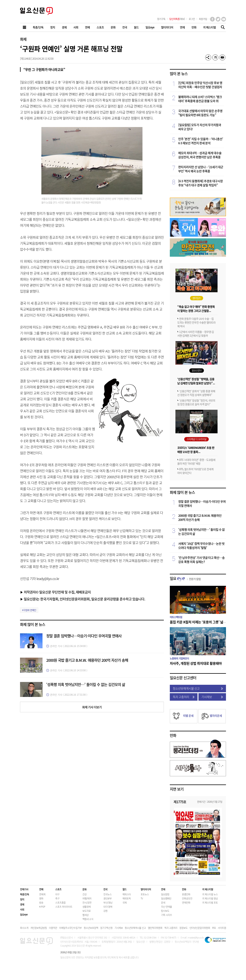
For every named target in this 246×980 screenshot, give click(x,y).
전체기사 (24, 889)
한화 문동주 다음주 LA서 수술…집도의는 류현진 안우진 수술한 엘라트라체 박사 (196, 322)
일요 (185, 578)
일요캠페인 (166, 898)
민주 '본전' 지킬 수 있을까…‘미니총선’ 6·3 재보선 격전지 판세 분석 (201, 141)
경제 (22, 904)
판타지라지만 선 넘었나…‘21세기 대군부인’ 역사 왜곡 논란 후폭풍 (201, 169)
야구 (57, 894)
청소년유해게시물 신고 (198, 688)
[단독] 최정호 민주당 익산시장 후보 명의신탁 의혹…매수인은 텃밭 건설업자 (200, 85)
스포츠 (58, 889)
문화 (84, 889)
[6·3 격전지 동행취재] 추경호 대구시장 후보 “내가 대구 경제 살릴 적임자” (201, 183)
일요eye (24, 914)
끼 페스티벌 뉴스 (210, 894)
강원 (105, 911)
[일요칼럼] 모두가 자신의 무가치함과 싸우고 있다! (200, 127)
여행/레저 (87, 898)
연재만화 (186, 902)
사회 (22, 909)
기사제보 (212, 697)
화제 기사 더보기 (92, 707)
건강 (84, 894)
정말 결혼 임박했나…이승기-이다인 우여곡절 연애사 (84, 636)
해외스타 (127, 894)
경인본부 (107, 898)
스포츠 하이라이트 (64, 907)
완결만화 (186, 894)
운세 (163, 902)
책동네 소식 (88, 919)
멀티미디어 (146, 889)
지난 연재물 (166, 907)
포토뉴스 (145, 894)
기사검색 (222, 28)
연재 (163, 889)
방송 (41, 902)
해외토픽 (127, 898)
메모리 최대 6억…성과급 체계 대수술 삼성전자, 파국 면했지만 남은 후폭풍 (200, 155)
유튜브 (224, 19)
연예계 (42, 894)
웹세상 (85, 915)
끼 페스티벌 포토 (210, 902)
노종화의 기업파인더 (179, 658)
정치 (22, 899)
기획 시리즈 (166, 915)
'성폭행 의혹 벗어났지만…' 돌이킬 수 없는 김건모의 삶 (86, 684)
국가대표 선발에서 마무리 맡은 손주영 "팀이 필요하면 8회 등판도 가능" (200, 113)
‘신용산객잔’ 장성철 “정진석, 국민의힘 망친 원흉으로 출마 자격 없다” (196, 402)
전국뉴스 (107, 894)
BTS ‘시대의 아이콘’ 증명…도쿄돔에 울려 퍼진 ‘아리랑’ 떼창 (196, 462)
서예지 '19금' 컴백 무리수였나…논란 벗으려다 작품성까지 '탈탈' (201, 546)
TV (142, 898)
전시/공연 (87, 902)
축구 (57, 898)
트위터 (218, 19)
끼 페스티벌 (208, 889)
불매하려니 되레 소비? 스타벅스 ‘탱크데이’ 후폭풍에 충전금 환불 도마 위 (200, 99)
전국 (105, 889)
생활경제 (86, 907)
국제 (124, 902)
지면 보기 (177, 789)
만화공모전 (187, 898)
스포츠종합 (60, 902)
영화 (41, 898)
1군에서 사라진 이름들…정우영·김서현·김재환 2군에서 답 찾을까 (196, 334)
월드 (124, 889)
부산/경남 (108, 902)
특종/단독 (25, 894)
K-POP (42, 907)
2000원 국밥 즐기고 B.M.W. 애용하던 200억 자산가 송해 (87, 660)
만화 (173, 735)
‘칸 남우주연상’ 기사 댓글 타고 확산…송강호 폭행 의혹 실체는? (201, 560)
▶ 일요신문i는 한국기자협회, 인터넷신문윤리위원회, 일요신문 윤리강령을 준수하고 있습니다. (83, 599)
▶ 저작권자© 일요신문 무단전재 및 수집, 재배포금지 (55, 592)
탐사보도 (165, 911)
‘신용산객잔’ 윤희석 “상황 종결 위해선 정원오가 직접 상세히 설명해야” (196, 393)
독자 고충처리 (184, 697)
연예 (41, 889)
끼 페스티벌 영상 (210, 898)
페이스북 (212, 19)
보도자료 (86, 911)
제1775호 (180, 802)
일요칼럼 (165, 894)
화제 (23, 39)
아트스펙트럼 (176, 617)
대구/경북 (108, 907)
